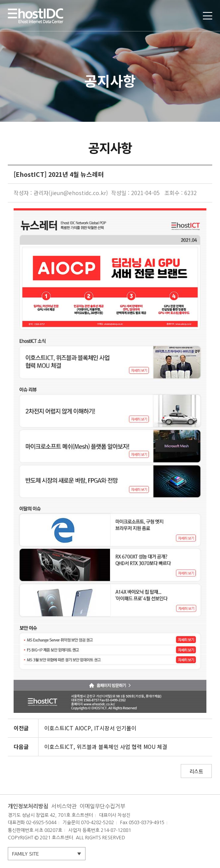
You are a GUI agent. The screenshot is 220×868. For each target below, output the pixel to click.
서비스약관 (64, 806)
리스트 (196, 771)
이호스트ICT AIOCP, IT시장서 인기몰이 (90, 728)
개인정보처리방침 (28, 806)
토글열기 (208, 16)
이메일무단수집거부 (102, 806)
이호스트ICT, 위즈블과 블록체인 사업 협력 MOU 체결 (106, 747)
